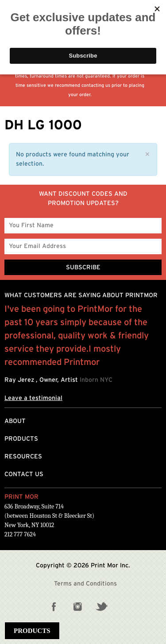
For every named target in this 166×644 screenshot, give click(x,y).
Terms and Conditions (85, 584)
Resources (23, 457)
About (15, 421)
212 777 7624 (20, 534)
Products (21, 439)
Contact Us (24, 474)
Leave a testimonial (33, 398)
